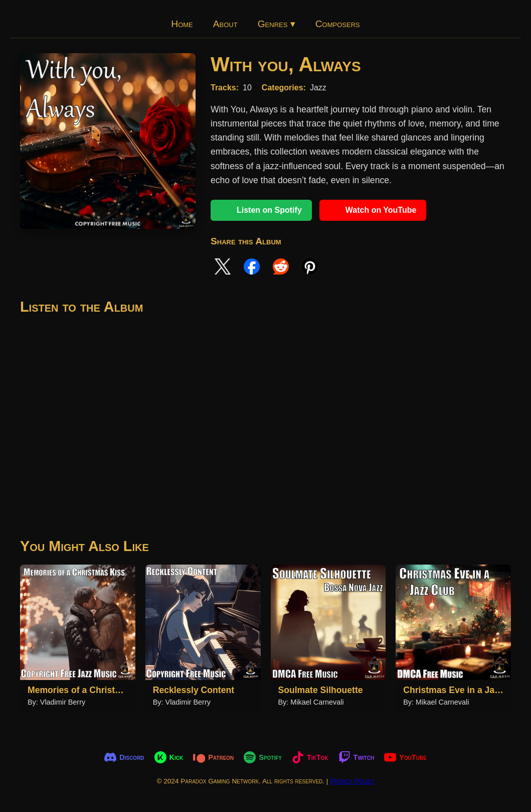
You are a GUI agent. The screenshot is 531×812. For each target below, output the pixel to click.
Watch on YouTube (373, 210)
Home (182, 24)
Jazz (318, 88)
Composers (338, 24)
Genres (277, 24)
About (225, 24)
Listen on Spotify (261, 210)
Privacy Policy (352, 781)
